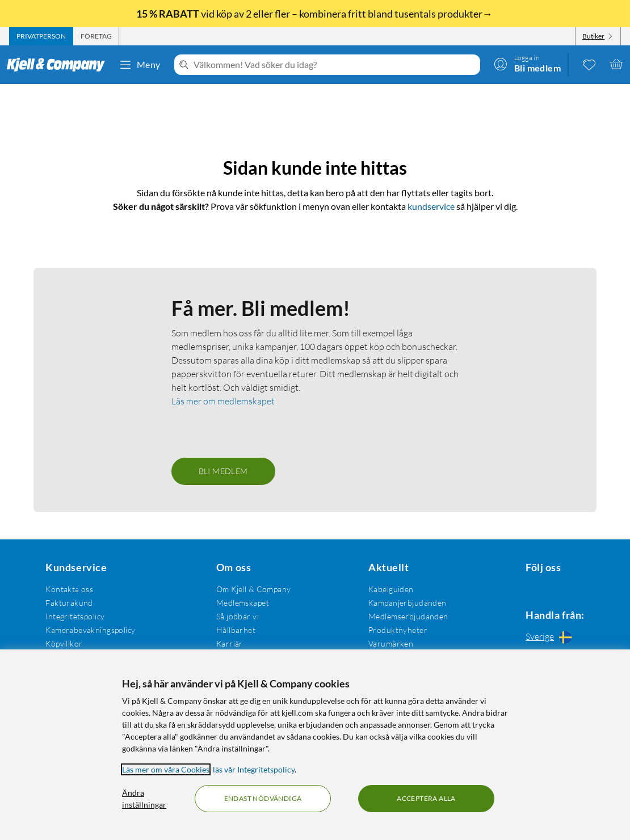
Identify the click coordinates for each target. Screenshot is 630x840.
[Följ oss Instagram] (552, 587)
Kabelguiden (385, 587)
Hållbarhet (232, 628)
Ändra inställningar (144, 799)
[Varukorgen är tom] (616, 64)
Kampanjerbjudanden (402, 600)
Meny (140, 65)
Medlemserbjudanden (403, 614)
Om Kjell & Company (250, 587)
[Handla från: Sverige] (552, 636)
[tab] (41, 36)
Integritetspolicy (74, 614)
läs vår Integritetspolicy (254, 769)
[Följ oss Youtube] (579, 587)
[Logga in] (527, 64)
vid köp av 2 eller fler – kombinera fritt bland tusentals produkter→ (315, 14)
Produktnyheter (392, 628)
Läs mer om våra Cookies (166, 769)
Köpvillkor (63, 641)
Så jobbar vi (234, 614)
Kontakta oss (68, 587)
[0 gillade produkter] (589, 64)
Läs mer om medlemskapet (223, 399)
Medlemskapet (239, 600)
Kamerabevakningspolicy (89, 628)
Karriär (226, 641)
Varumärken (385, 641)
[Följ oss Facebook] (524, 587)
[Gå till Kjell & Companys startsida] (59, 65)
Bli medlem (223, 469)
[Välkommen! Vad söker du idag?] (335, 65)
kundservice (431, 190)
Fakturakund (68, 600)
